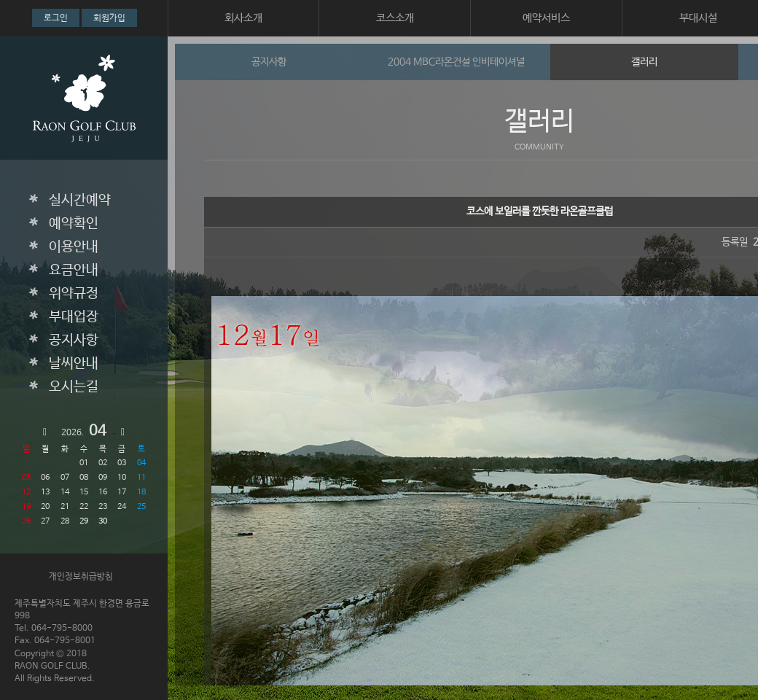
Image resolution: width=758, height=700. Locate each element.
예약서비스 (546, 18)
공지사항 (74, 341)
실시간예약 (80, 201)
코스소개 (395, 18)
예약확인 (74, 224)
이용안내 (74, 247)
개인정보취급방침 (81, 577)
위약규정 (74, 294)
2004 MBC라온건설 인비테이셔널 (456, 62)
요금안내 (74, 271)
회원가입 (109, 18)
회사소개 (243, 18)
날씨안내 (74, 364)
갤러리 (644, 62)
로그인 (56, 18)
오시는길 (74, 387)
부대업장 (74, 317)
